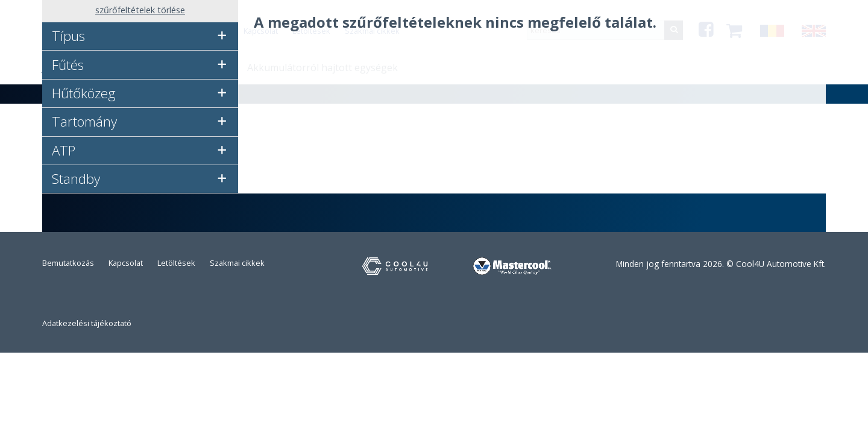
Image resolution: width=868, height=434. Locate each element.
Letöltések (176, 263)
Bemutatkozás (68, 263)
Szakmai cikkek (237, 263)
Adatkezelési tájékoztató (87, 323)
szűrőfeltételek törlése (140, 10)
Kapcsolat (126, 263)
